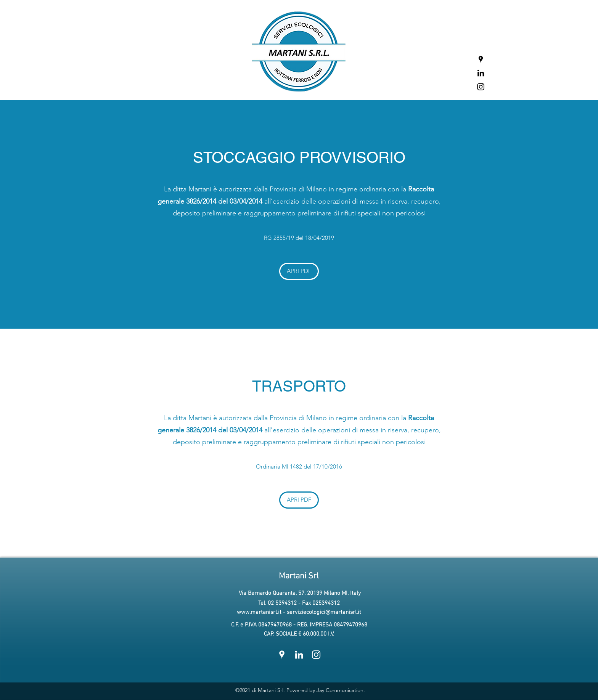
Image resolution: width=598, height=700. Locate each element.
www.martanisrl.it (259, 612)
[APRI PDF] (299, 271)
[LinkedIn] (481, 73)
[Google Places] (481, 59)
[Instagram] (481, 87)
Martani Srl (299, 576)
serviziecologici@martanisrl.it (324, 612)
